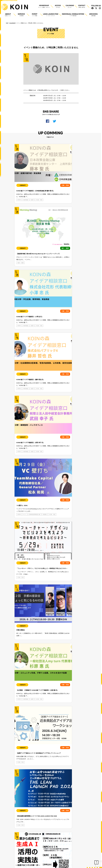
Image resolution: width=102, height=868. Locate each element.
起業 (32, 189)
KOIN (19, 189)
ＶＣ (73, 239)
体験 (19, 404)
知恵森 (68, 244)
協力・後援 (45, 189)
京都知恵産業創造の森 (72, 242)
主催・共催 (21, 192)
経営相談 (26, 189)
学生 (24, 404)
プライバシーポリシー (8, 461)
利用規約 (20, 461)
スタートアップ (28, 401)
